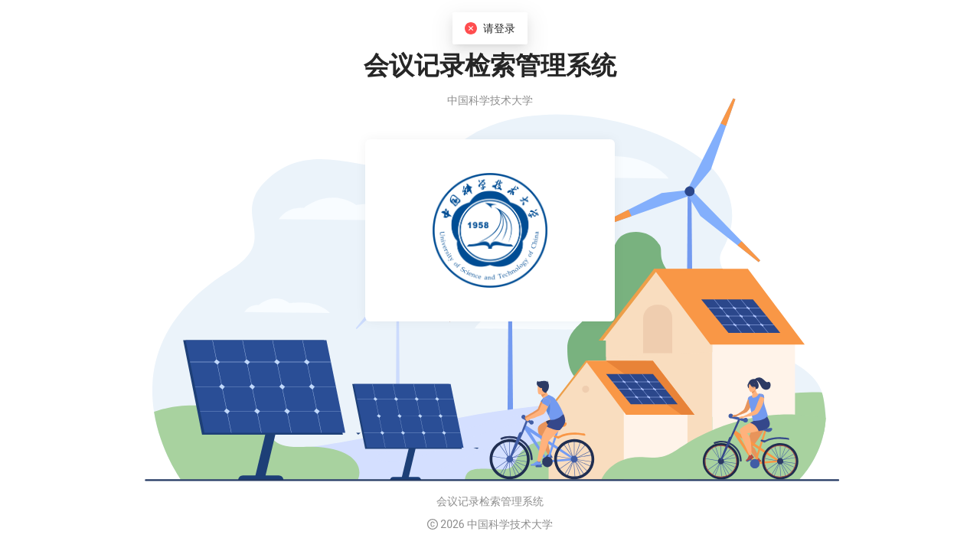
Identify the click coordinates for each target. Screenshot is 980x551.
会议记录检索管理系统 (490, 501)
